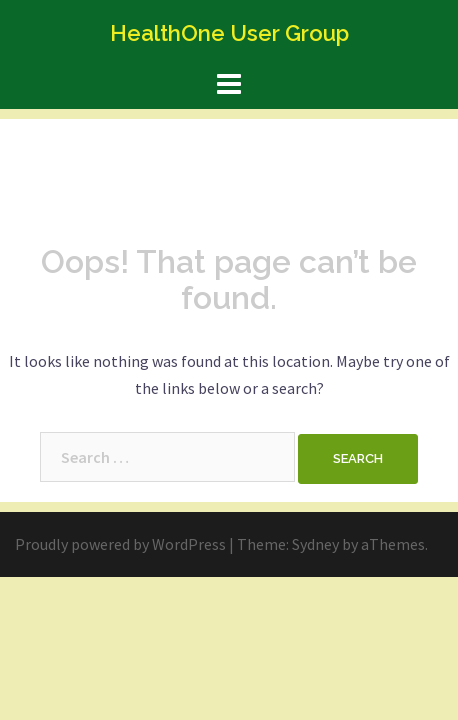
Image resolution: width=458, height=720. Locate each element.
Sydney (315, 544)
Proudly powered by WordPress (120, 544)
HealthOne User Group (229, 33)
